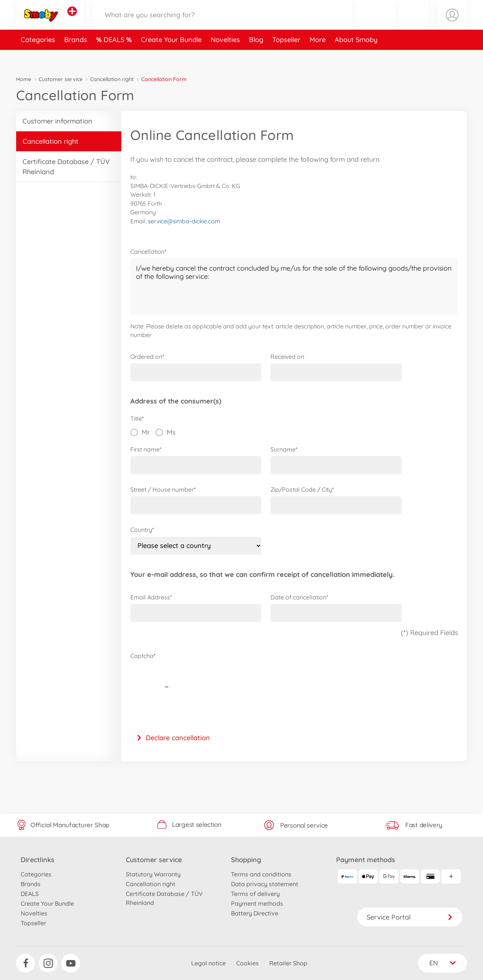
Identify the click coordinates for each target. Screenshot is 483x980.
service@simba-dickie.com (184, 221)
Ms (165, 432)
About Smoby (356, 58)
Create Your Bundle (171, 58)
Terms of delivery (255, 894)
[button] (414, 24)
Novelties (225, 58)
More (318, 58)
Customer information (57, 121)
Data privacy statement (265, 884)
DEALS (115, 58)
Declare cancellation (173, 738)
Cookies (248, 963)
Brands (76, 58)
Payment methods (257, 903)
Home (24, 79)
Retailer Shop (288, 963)
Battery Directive (255, 913)
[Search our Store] (222, 24)
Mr (140, 432)
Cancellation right (112, 79)
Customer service (61, 79)
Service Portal (410, 917)
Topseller (286, 58)
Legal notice (208, 963)
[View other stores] (72, 20)
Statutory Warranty (153, 874)
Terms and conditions (261, 874)
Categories (38, 58)
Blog (256, 58)
